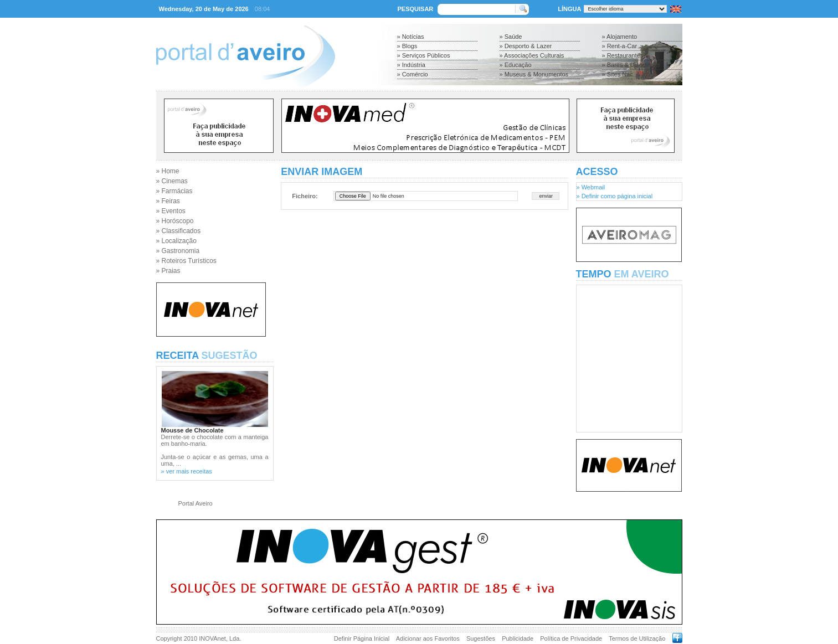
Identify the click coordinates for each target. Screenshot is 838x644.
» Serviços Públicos (424, 55)
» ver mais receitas (187, 471)
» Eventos (171, 211)
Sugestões (481, 638)
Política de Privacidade (571, 638)
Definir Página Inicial (362, 638)
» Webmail (591, 187)
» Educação (516, 65)
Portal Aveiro (196, 503)
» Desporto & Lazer (526, 46)
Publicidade (518, 638)
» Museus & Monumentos (534, 74)
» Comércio (413, 74)
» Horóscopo (175, 221)
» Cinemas (172, 181)
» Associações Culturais (532, 55)
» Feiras (168, 201)
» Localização (176, 241)
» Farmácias (174, 191)
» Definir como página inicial (615, 196)
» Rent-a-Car (620, 46)
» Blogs (407, 46)
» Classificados (179, 231)
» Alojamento (620, 37)
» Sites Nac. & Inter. (629, 74)
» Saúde (511, 37)
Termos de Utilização (637, 638)
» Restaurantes (623, 55)
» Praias (168, 271)
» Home (168, 171)
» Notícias (411, 37)
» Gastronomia (178, 251)
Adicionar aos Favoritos (428, 638)
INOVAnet (212, 638)
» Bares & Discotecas (631, 65)
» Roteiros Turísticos (186, 261)
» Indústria (411, 65)
